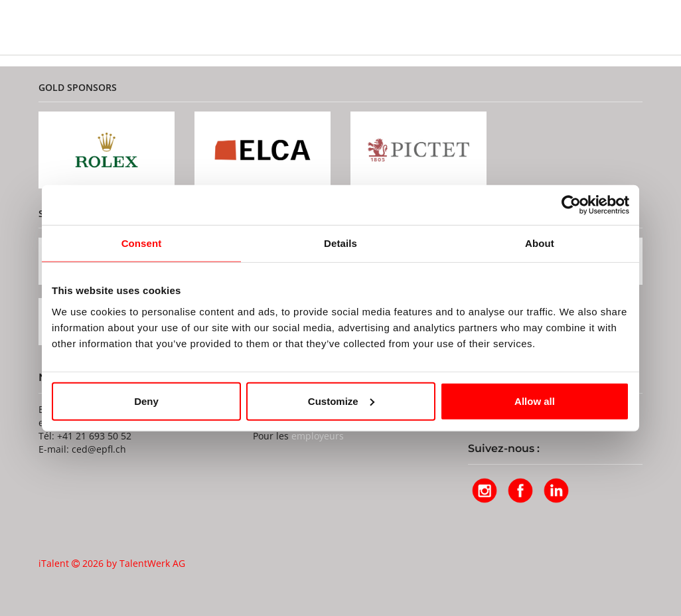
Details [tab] (340, 243)
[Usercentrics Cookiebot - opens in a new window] (571, 205)
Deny (146, 401)
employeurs (318, 436)
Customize (341, 401)
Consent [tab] (142, 243)
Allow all (535, 401)
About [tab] (540, 243)
